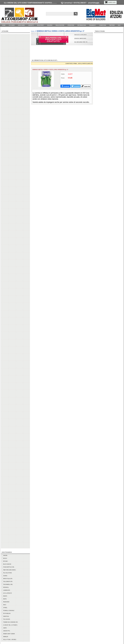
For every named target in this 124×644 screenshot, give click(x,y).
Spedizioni (71, 25)
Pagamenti (93, 25)
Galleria (50, 25)
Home (4, 25)
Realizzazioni (60, 25)
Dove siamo (21, 25)
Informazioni (82, 25)
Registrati (40, 25)
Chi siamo (12, 25)
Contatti (31, 25)
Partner (112, 25)
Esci (119, 25)
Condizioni (103, 25)
